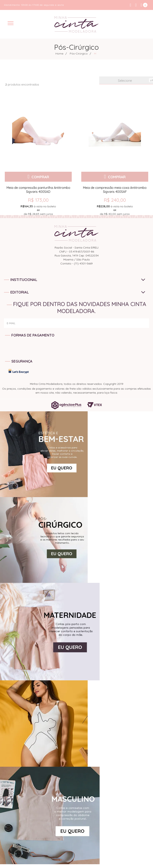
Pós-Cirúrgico (79, 54)
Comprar (40, 177)
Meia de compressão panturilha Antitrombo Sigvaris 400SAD (38, 190)
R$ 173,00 (38, 200)
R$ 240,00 (115, 200)
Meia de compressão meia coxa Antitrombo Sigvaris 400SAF (115, 190)
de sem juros (38, 210)
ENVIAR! (139, 328)
